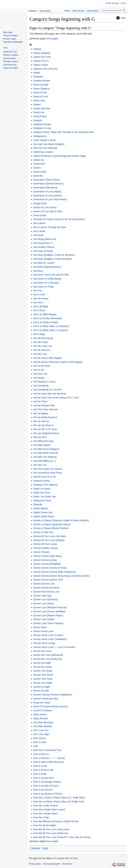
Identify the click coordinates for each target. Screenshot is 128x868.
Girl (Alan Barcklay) (43, 722)
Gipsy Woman (40, 718)
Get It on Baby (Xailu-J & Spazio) (50, 330)
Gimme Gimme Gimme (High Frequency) (54, 572)
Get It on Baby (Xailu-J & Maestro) (51, 326)
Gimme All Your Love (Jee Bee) (49, 536)
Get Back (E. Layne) (44, 263)
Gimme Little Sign (42, 596)
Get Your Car (40, 465)
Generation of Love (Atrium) (48, 196)
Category (35, 848)
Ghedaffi (38, 505)
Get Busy (38, 271)
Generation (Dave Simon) (46, 180)
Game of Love (40, 96)
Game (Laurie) (41, 85)
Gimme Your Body (43, 671)
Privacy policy (35, 864)
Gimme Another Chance (46, 548)
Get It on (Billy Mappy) (45, 314)
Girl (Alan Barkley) (43, 726)
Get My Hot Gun (42, 350)
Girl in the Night (41, 734)
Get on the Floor (42, 366)
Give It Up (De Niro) (43, 778)
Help (123, 18)
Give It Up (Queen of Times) (48, 794)
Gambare (38, 77)
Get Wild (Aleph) (42, 445)
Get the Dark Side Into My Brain (50, 394)
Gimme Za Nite (41, 691)
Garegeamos (40, 136)
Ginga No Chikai (42, 703)
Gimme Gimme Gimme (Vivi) (48, 580)
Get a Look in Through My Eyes (50, 227)
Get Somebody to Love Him (47, 390)
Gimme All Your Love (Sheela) (49, 540)
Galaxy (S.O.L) (41, 61)
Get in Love (39, 294)
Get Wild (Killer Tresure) (46, 453)
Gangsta (38, 120)
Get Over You (40, 374)
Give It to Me (40, 774)
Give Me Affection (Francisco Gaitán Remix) (56, 821)
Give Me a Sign (41, 817)
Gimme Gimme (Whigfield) (47, 564)
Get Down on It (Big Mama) (47, 279)
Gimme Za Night (42, 687)
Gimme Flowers (41, 552)
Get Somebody (41, 386)
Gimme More (40, 627)
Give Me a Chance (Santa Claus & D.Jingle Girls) (59, 802)
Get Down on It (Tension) (46, 283)
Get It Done (39, 310)
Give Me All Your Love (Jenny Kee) (51, 829)
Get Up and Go (41, 421)
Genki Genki (40, 215)
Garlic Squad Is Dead (44, 140)
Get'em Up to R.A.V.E (44, 477)
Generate (38, 176)
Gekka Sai (39, 160)
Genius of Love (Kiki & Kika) (48, 211)
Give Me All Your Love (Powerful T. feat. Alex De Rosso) (62, 837)
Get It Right (39, 334)
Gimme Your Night (43, 683)
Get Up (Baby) (41, 413)
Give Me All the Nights (45, 825)
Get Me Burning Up (43, 338)
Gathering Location (43, 152)
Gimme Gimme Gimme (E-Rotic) (50, 568)
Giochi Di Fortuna (42, 710)
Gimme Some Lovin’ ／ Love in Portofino (54, 647)
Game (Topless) (41, 89)
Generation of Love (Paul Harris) (50, 199)
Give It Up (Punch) (43, 790)
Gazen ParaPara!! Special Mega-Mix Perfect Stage (59, 156)
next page (52, 38)
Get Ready (39, 378)
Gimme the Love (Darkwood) (48, 655)
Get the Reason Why (44, 405)
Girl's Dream (40, 738)
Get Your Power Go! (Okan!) (48, 469)
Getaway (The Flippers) (45, 485)
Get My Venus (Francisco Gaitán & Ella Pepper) (58, 362)
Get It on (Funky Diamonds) (47, 318)
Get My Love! (40, 354)
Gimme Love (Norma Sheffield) (49, 611)
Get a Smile (39, 231)
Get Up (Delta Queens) (45, 417)
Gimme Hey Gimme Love (46, 592)
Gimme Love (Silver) (44, 619)
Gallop (36, 73)
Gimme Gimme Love (44, 584)
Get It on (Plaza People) (46, 322)
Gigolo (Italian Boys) (44, 516)
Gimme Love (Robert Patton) (48, 615)
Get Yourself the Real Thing (47, 473)
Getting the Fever (42, 501)
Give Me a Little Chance (46, 806)
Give (36, 746)
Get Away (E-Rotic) (43, 251)
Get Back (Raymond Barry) (47, 267)
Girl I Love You (41, 730)
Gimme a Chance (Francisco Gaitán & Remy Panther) (61, 520)
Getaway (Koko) (41, 481)
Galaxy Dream (41, 65)
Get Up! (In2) (40, 437)
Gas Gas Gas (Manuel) (45, 148)
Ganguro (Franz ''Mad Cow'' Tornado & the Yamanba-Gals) (63, 132)
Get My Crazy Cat (42, 346)
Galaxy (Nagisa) (41, 53)
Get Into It (38, 302)
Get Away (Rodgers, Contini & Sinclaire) (54, 255)
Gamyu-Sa (39, 112)
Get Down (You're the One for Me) (51, 275)
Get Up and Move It (43, 425)
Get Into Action (41, 298)
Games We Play (42, 108)
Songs (45, 848)
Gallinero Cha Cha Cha (45, 69)
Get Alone (38, 235)
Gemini (37, 168)
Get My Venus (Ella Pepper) (48, 358)
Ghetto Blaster (41, 508)
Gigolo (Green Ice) (43, 512)
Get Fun (37, 290)
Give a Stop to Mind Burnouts (48, 762)
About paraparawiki (51, 864)
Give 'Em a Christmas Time (47, 750)
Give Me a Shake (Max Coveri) (49, 810)
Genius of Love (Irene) (45, 207)
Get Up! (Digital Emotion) (46, 433)
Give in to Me (40, 766)
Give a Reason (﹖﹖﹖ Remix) (49, 758)
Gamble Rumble (42, 81)
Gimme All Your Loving (45, 544)
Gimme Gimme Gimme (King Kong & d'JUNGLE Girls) (61, 576)
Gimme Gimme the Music (46, 588)
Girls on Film (40, 742)
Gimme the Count (42, 651)
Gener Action (40, 172)
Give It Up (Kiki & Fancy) (46, 786)
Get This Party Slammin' (46, 409)
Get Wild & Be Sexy (43, 441)
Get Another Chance (44, 247)
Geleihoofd (39, 164)
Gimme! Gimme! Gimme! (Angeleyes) (53, 695)
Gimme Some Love (43, 631)
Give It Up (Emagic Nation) (47, 782)
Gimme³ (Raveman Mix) (46, 699)
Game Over (39, 100)
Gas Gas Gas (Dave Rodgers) (49, 144)
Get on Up (38, 370)
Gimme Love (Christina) (45, 599)
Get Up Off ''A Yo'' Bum (45, 429)
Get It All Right (41, 306)
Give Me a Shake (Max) (45, 814)
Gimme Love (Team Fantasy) (48, 623)
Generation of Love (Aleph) (47, 192)
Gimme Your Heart (43, 679)
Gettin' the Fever (42, 493)
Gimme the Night (42, 663)
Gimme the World (42, 667)
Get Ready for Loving (44, 382)
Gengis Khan (40, 203)
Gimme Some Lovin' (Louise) (48, 635)
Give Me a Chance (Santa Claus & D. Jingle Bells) (59, 798)
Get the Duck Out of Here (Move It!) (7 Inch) (56, 398)
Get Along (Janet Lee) (44, 239)
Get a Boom (39, 223)
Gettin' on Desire (42, 489)
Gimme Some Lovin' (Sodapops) (50, 639)
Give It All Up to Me (43, 770)
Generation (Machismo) (45, 188)
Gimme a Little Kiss (43, 532)
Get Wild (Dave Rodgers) (46, 449)
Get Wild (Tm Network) (45, 457)
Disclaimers (67, 864)
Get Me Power (41, 342)
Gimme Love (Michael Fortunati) (50, 607)
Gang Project (40, 116)
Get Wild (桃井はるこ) (45, 461)
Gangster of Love (42, 128)
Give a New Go (41, 754)
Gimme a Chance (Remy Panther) (51, 528)
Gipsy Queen (40, 714)
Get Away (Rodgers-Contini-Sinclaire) (52, 259)
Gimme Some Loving (44, 643)
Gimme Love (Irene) (43, 603)
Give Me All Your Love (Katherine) (51, 833)
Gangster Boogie (42, 124)
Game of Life (40, 92)
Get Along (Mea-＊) (43, 243)
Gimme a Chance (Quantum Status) (52, 524)
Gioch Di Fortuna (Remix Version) (51, 706)
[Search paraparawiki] (114, 10)
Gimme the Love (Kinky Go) (48, 659)
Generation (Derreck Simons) (48, 184)
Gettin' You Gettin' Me (44, 497)
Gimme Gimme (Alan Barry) (48, 556)
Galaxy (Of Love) (42, 57)
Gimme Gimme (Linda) (45, 560)
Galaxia (37, 49)
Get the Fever (40, 401)
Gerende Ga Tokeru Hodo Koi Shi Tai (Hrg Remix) (59, 219)
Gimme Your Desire (43, 675)
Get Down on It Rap (43, 287)
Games (37, 104)
